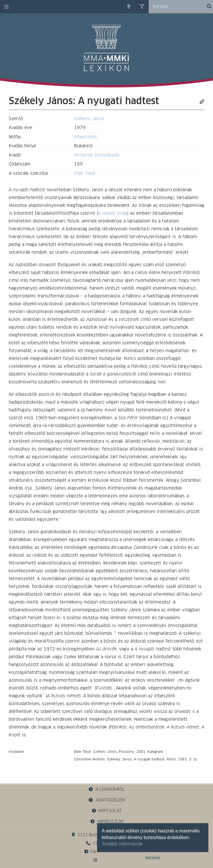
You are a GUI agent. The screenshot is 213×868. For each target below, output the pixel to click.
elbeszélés (85, 137)
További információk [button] (122, 844)
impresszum (107, 822)
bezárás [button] (153, 858)
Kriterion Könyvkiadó (97, 155)
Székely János (89, 119)
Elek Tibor (85, 173)
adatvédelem (106, 800)
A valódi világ (113, 213)
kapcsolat (107, 811)
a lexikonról (107, 789)
